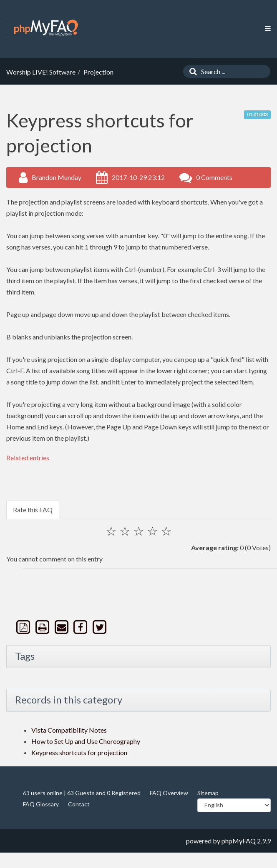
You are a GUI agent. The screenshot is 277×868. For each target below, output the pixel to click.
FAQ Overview (169, 793)
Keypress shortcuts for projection (79, 752)
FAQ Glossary (41, 804)
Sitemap (208, 793)
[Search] (191, 71)
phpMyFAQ (239, 841)
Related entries (28, 458)
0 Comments (214, 177)
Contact (79, 804)
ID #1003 (257, 114)
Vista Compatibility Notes (69, 730)
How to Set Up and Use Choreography (86, 741)
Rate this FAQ (33, 510)
